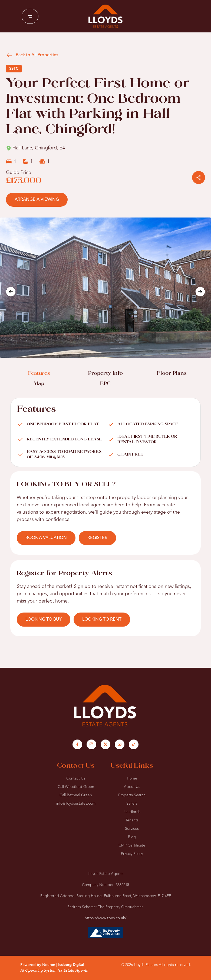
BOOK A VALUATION (46, 538)
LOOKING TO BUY (44, 620)
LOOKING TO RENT (102, 620)
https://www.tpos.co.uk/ (105, 918)
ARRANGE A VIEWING (37, 200)
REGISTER (97, 538)
